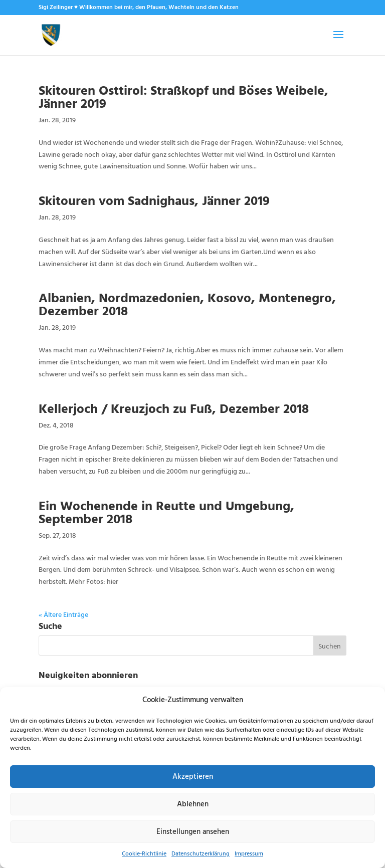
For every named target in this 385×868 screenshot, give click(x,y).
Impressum (249, 854)
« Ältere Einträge (63, 615)
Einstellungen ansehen (193, 832)
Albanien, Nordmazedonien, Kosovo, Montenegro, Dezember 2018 (187, 304)
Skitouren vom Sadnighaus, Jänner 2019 (154, 200)
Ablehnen (193, 804)
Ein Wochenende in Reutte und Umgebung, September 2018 (166, 512)
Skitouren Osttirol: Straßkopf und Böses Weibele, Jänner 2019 (183, 96)
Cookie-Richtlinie (144, 854)
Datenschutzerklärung (201, 854)
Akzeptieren (193, 777)
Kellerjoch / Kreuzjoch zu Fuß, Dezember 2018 (174, 408)
